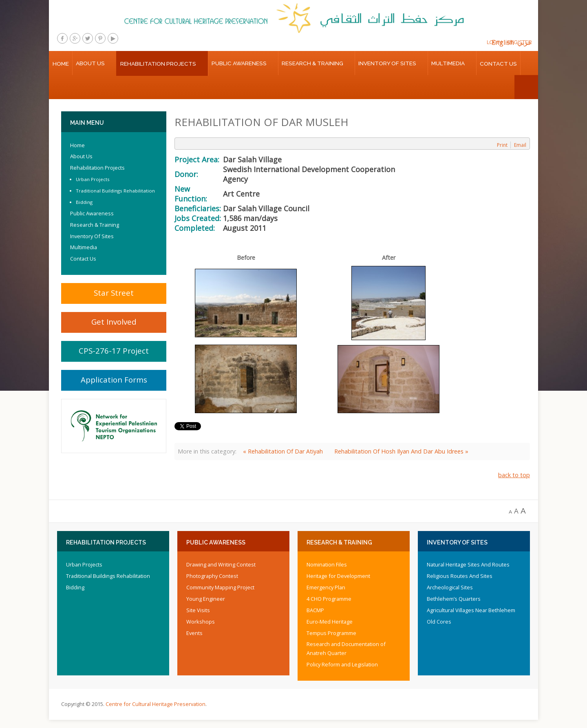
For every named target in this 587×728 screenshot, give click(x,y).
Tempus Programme (331, 633)
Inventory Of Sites (387, 63)
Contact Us (498, 64)
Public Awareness (239, 63)
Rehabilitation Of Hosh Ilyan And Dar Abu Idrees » (401, 451)
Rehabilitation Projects (158, 64)
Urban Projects (93, 179)
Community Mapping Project (220, 587)
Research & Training (312, 63)
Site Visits (198, 610)
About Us (90, 63)
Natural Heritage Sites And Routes (468, 564)
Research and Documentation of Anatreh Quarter (346, 648)
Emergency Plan (326, 587)
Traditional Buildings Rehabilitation (115, 191)
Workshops (201, 622)
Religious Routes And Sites (460, 576)
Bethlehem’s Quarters (454, 599)
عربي (525, 42)
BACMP (315, 610)
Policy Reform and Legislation (342, 664)
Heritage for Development (338, 576)
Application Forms (114, 379)
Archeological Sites (450, 587)
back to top (514, 475)
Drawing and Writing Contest (221, 564)
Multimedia (448, 63)
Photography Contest (212, 576)
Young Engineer (206, 599)
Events (194, 633)
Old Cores (439, 622)
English (503, 42)
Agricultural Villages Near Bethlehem (471, 610)
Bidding (84, 202)
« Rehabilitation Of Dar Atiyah (283, 451)
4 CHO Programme (329, 599)
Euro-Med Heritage (330, 622)
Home (61, 64)
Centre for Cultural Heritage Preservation (156, 704)
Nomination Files (327, 564)
